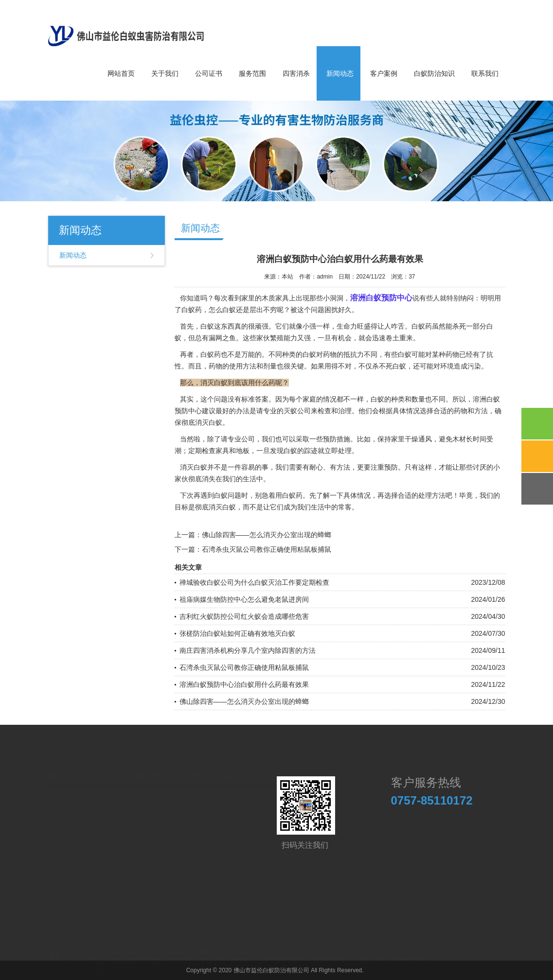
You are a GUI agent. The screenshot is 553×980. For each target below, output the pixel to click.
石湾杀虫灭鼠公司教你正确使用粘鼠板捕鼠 (267, 549)
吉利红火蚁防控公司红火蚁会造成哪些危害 (244, 616)
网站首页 (121, 73)
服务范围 (252, 73)
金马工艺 (212, 956)
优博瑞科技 (411, 956)
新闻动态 (340, 73)
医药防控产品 (370, 956)
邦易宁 (95, 956)
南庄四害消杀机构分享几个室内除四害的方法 (248, 650)
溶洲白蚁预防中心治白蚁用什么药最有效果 (244, 684)
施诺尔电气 (291, 956)
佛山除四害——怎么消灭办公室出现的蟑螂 (267, 535)
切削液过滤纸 (250, 956)
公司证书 (209, 73)
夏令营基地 (329, 956)
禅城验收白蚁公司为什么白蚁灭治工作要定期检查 (254, 582)
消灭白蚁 (222, 507)
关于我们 (165, 73)
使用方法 (243, 366)
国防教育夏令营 (171, 956)
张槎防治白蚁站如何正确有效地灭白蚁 (237, 633)
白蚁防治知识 (434, 73)
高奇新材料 (126, 956)
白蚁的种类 (388, 399)
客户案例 (384, 73)
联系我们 (485, 73)
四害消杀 (296, 73)
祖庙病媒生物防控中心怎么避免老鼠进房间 (244, 599)
